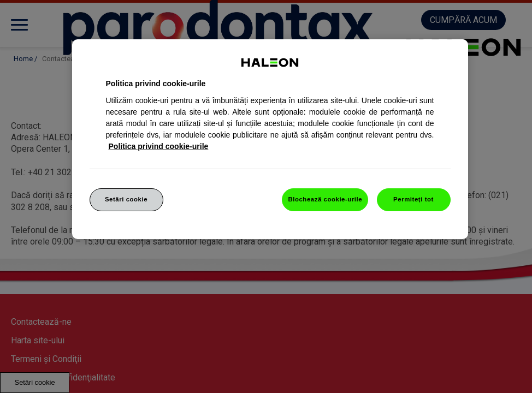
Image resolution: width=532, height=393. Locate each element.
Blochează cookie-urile (325, 199)
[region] (270, 139)
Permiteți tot (413, 199)
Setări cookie (126, 199)
